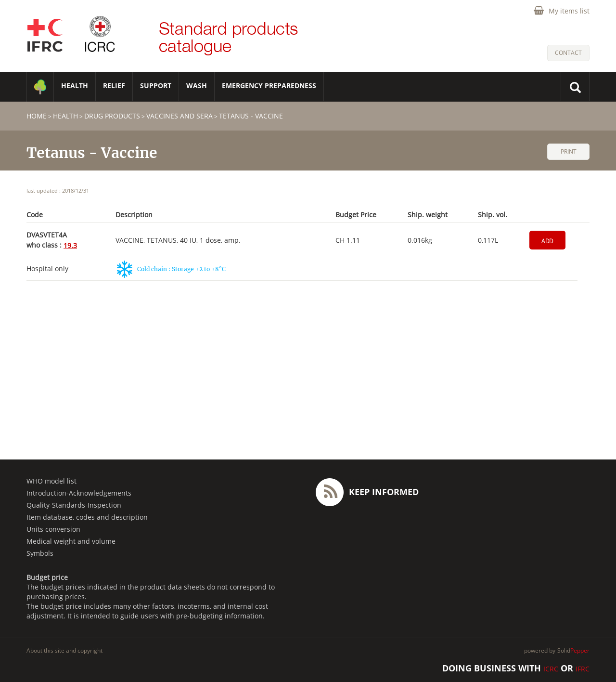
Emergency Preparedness (269, 85)
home (37, 116)
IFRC (583, 669)
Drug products (112, 116)
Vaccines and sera (180, 116)
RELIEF (114, 85)
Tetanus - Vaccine (251, 116)
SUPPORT (156, 85)
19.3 (70, 245)
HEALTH (75, 85)
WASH (197, 85)
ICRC (551, 669)
